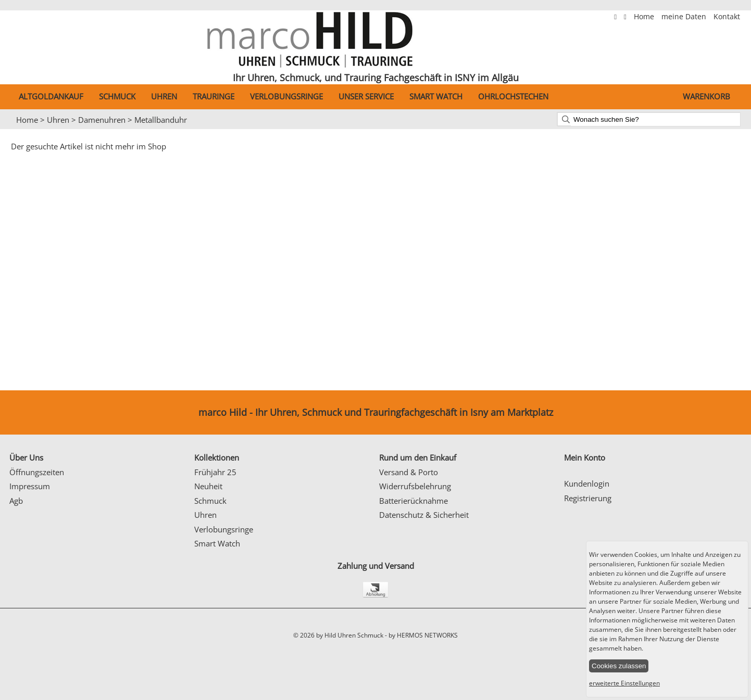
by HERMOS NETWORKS (423, 635)
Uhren (164, 96)
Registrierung (588, 498)
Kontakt (727, 17)
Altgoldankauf (51, 96)
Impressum (30, 486)
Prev (14, 130)
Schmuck (117, 96)
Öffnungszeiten (37, 472)
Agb (16, 501)
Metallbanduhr (161, 120)
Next (738, 130)
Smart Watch (436, 96)
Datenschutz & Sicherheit (424, 515)
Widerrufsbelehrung (415, 486)
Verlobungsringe (286, 96)
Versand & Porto (409, 472)
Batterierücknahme (414, 501)
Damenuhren (102, 120)
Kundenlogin (587, 483)
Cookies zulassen (619, 666)
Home (645, 17)
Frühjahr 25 (215, 472)
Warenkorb (706, 96)
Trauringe (214, 96)
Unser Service (366, 96)
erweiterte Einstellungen (624, 683)
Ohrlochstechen (513, 96)
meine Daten (685, 17)
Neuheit (208, 486)
